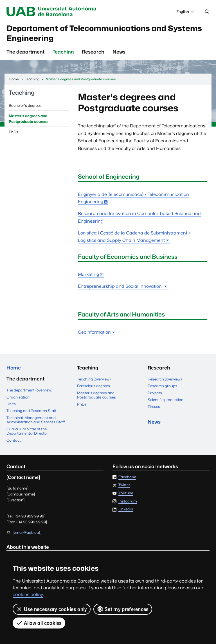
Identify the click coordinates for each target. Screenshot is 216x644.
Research (93, 52)
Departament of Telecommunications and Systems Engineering (105, 33)
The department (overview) (29, 390)
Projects (155, 393)
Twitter (124, 485)
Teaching (63, 52)
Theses (154, 407)
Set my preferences (123, 609)
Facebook (127, 477)
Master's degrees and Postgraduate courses (29, 119)
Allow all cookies (39, 623)
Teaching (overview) (94, 379)
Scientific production (166, 400)
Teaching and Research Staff (31, 411)
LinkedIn (126, 510)
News (119, 52)
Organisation (18, 397)
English (185, 13)
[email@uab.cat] (27, 532)
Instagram (128, 501)
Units (11, 404)
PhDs (13, 132)
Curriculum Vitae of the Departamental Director (27, 431)
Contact (14, 440)
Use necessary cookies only (52, 609)
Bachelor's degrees (25, 105)
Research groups (162, 386)
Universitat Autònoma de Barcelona (53, 12)
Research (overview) (165, 379)
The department (25, 52)
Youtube (126, 493)
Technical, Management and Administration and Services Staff (36, 420)
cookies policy (28, 595)
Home (14, 368)
